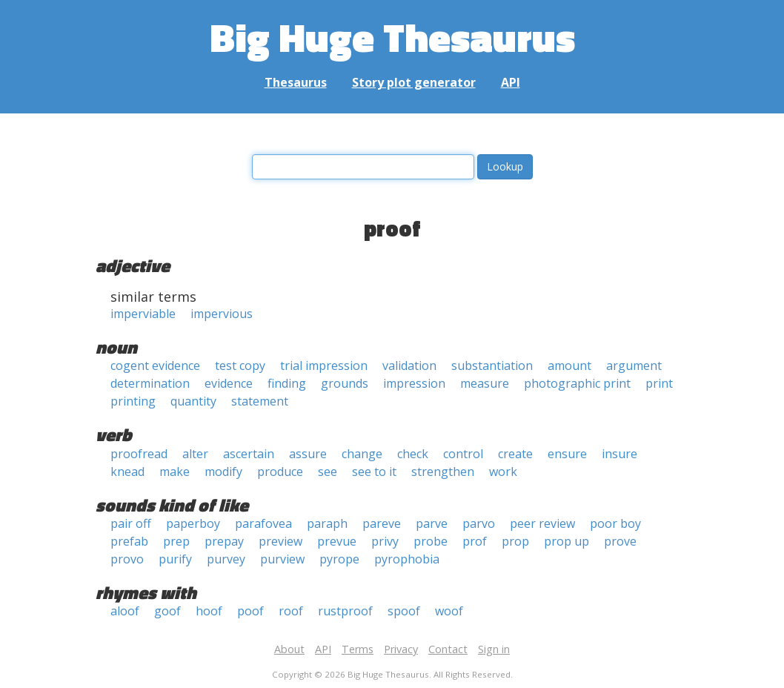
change (362, 454)
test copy (240, 365)
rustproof (345, 611)
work (503, 472)
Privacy (401, 649)
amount (569, 365)
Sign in (494, 649)
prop (515, 541)
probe (431, 541)
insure (619, 454)
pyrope (339, 559)
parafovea (263, 523)
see (328, 472)
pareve (382, 523)
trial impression (324, 365)
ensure (567, 454)
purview (282, 559)
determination (150, 383)
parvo (479, 523)
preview (280, 541)
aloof (125, 611)
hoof (209, 611)
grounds (345, 383)
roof (291, 611)
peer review (542, 523)
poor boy (615, 523)
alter (195, 454)
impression (414, 383)
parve (432, 523)
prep (176, 541)
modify (223, 472)
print (659, 383)
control (463, 454)
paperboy (193, 523)
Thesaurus (296, 82)
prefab (129, 541)
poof (250, 611)
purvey (226, 559)
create (515, 454)
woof (449, 611)
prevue (337, 541)
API (511, 82)
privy (385, 541)
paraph (327, 523)
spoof (404, 611)
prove (620, 541)
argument (634, 365)
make (175, 472)
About (289, 649)
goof (167, 611)
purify (175, 559)
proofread (139, 454)
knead (127, 472)
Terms (358, 649)
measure (485, 383)
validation (409, 365)
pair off (131, 523)
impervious (222, 314)
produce (280, 472)
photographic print (577, 383)
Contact (448, 649)
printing (133, 401)
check (413, 454)
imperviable (143, 314)
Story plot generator (414, 82)
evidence (229, 383)
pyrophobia (407, 559)
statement (260, 401)
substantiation (492, 365)
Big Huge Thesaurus (392, 37)
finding (287, 383)
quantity (193, 401)
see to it (374, 472)
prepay (224, 541)
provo (127, 559)
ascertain (249, 454)
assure (308, 454)
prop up (567, 541)
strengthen (443, 472)
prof (475, 541)
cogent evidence (155, 365)
